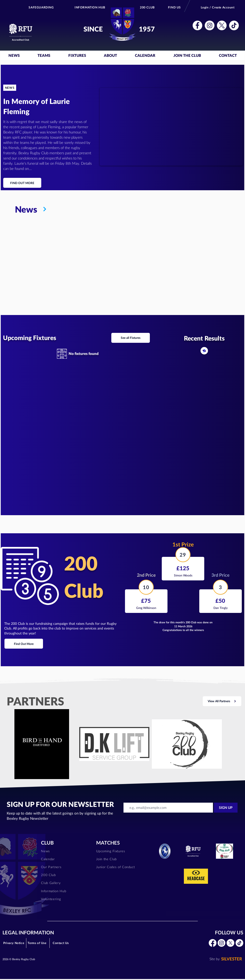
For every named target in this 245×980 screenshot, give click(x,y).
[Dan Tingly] (221, 608)
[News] (129, 209)
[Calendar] (65, 859)
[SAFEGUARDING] (41, 7)
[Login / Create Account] (218, 7)
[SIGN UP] (226, 808)
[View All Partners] (222, 701)
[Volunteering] (65, 899)
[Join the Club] (121, 859)
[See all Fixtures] (131, 338)
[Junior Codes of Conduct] (121, 867)
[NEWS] (10, 88)
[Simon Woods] (183, 575)
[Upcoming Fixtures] (121, 851)
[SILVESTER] (225, 959)
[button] (197, 25)
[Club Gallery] (65, 883)
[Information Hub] (65, 891)
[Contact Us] (61, 943)
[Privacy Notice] (14, 943)
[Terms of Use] (37, 943)
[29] (183, 555)
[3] (220, 587)
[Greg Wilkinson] (146, 608)
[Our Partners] (65, 867)
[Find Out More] (24, 644)
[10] (146, 587)
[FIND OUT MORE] (22, 183)
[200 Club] (65, 875)
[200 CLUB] (147, 7)
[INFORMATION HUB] (90, 7)
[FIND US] (175, 7)
